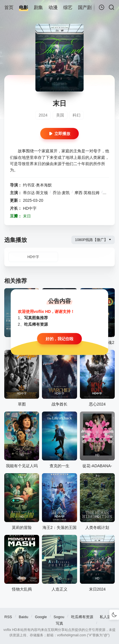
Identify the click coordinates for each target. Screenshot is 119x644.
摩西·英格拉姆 (87, 193)
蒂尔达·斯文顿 (35, 193)
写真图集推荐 (36, 318)
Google (41, 617)
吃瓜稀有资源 (82, 617)
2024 (43, 115)
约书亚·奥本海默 (37, 185)
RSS (8, 617)
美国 (60, 115)
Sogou (59, 617)
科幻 (76, 115)
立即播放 (59, 134)
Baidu (23, 617)
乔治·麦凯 (61, 193)
